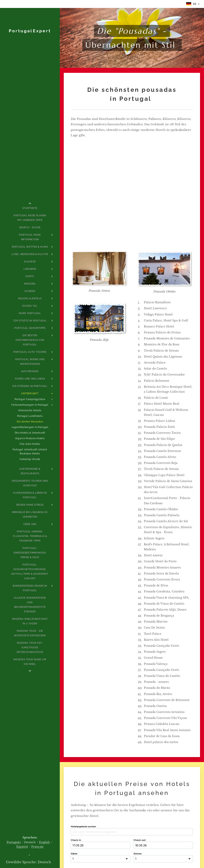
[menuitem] (30, 208)
